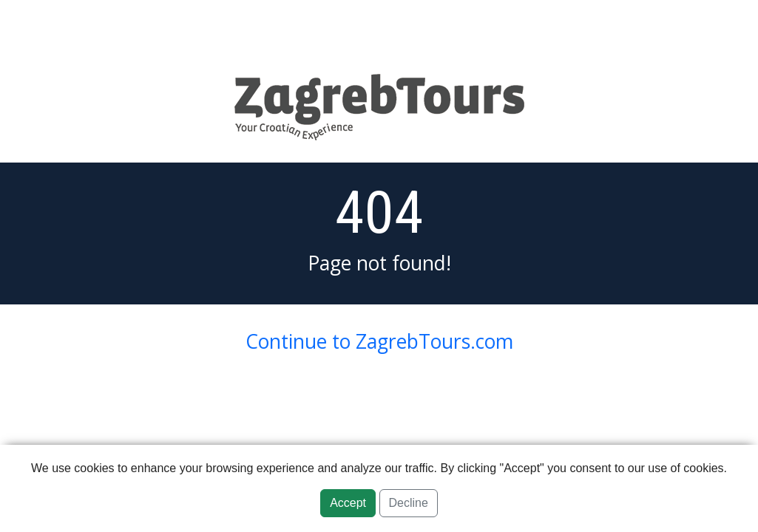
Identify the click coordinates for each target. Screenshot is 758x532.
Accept (348, 503)
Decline (409, 503)
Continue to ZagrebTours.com (379, 341)
